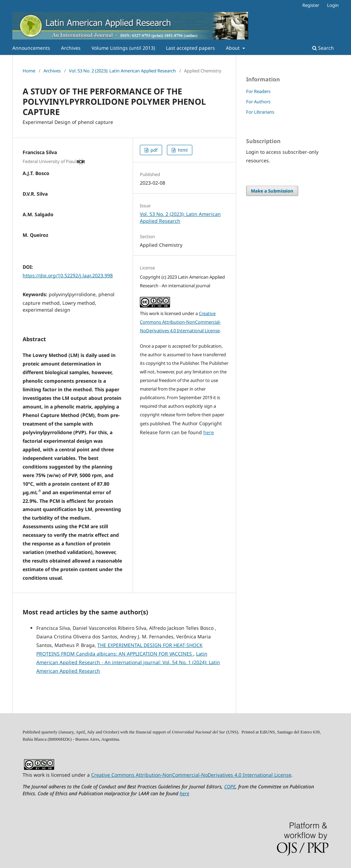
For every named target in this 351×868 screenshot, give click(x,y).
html (182, 150)
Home (29, 71)
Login (333, 5)
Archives (71, 48)
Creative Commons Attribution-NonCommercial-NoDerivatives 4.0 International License (180, 322)
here (209, 432)
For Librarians (260, 112)
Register (311, 5)
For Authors (258, 102)
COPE (230, 786)
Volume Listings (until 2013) (123, 48)
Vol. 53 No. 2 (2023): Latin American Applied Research (122, 71)
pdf (153, 150)
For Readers (258, 91)
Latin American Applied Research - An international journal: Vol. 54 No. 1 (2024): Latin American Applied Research (128, 662)
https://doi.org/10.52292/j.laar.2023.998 (68, 275)
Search (323, 48)
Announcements (31, 48)
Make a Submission (272, 191)
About (233, 48)
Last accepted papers (190, 48)
